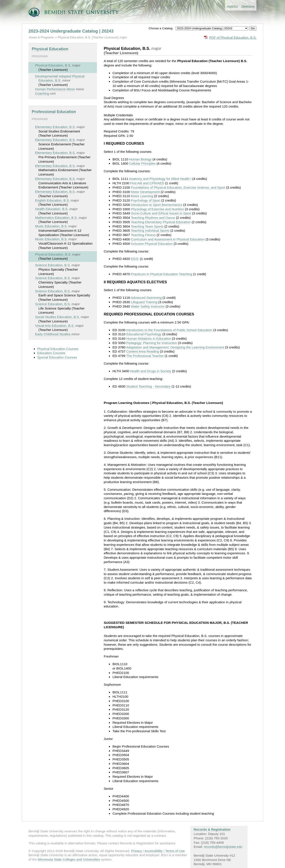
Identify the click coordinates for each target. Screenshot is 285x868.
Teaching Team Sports (147, 226)
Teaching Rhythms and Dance (153, 218)
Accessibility (154, 851)
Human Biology (140, 159)
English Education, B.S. (52, 200)
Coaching (42, 93)
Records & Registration (212, 829)
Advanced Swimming (146, 298)
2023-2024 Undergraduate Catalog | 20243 (71, 31)
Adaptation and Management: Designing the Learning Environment (175, 347)
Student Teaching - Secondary (149, 386)
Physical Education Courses (58, 349)
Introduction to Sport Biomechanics (157, 205)
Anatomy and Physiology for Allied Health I (160, 179)
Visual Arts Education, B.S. (55, 326)
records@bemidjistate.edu (223, 847)
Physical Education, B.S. (53, 65)
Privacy (137, 851)
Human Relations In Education (149, 338)
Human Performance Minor (55, 89)
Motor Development (145, 192)
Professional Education (54, 112)
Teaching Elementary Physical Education (161, 222)
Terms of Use (175, 851)
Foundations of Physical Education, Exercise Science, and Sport (178, 187)
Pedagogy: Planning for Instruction (152, 343)
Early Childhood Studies (53, 334)
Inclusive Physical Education (152, 244)
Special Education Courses (57, 357)
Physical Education (50, 49)
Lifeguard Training (144, 302)
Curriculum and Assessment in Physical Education (168, 239)
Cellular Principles (142, 163)
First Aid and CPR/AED (147, 183)
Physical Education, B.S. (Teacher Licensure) (88, 37)
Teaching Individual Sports (150, 230)
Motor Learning (142, 196)
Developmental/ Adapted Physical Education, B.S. (60, 78)
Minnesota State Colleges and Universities (69, 859)
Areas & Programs (41, 37)
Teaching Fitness (143, 235)
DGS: (135, 259)
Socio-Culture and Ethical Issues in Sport (161, 213)
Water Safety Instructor (148, 306)
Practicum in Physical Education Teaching (162, 274)
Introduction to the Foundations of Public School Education (169, 330)
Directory (248, 6)
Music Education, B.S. (51, 226)
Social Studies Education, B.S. (58, 317)
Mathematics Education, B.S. (56, 218)
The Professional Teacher (145, 356)
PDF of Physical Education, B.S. (233, 37)
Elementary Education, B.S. (55, 127)
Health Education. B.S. (52, 209)
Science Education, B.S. (53, 265)
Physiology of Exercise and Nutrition (157, 209)
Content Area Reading (143, 351)
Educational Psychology (144, 334)
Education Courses (51, 353)
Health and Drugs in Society (151, 371)
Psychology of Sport (146, 200)
